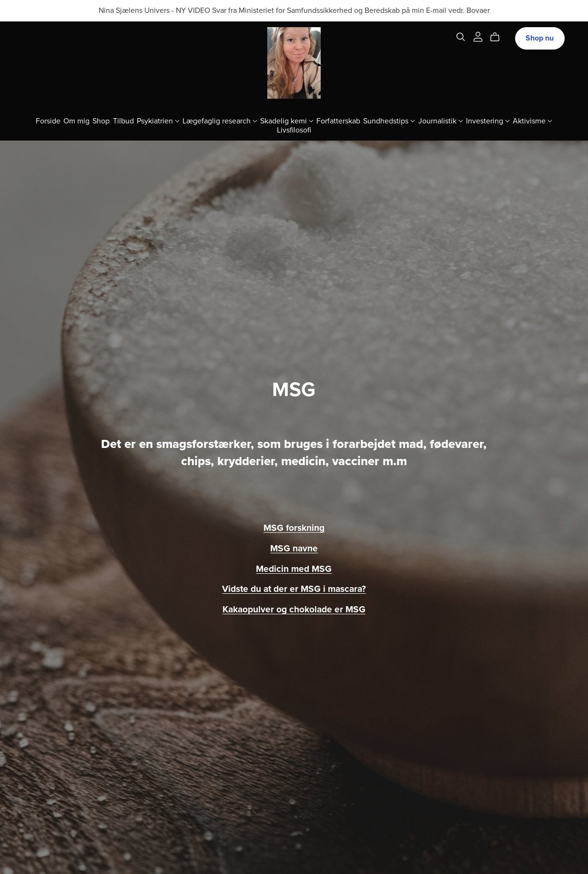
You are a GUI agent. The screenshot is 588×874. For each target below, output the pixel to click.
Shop (101, 121)
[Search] (461, 37)
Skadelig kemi (287, 121)
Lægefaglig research (220, 121)
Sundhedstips (389, 121)
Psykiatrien (158, 121)
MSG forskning (294, 528)
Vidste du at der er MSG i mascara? (294, 589)
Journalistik (441, 121)
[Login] (478, 36)
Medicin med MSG (294, 569)
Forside (48, 121)
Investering (488, 121)
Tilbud (123, 121)
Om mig (76, 121)
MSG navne (294, 548)
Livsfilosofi (294, 130)
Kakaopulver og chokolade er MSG (294, 609)
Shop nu (540, 38)
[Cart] (499, 37)
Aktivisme (532, 121)
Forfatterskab (338, 121)
